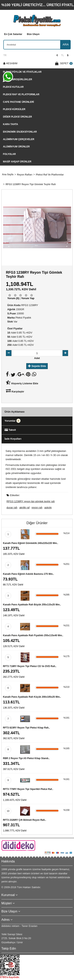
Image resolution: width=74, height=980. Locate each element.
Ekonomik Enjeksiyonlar (20, 132)
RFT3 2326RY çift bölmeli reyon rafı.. (25, 820)
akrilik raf (24, 507)
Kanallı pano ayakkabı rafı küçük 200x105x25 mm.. (32, 697)
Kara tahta (10, 124)
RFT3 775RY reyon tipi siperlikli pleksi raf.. (28, 789)
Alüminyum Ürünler (16, 147)
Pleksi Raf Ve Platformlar (21, 94)
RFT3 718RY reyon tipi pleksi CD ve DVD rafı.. (30, 666)
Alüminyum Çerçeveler (19, 139)
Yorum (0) (13, 298)
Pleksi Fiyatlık (23, 318)
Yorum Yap (28, 298)
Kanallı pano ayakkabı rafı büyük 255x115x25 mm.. (32, 605)
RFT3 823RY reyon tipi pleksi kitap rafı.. (26, 728)
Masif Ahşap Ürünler (17, 162)
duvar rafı (12, 507)
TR (5, 55)
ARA (66, 44)
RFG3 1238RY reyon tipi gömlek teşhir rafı (31, 501)
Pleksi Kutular (13, 87)
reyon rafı (37, 507)
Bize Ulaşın (33, 34)
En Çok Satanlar (13, 34)
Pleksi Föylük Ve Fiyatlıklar (22, 72)
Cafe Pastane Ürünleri (18, 102)
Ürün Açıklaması (15, 412)
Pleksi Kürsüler (14, 109)
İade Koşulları (13, 439)
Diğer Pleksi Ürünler (17, 117)
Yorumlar (13, 421)
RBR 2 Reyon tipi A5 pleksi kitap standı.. (26, 758)
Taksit (10, 430)
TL (62, 55)
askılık (48, 507)
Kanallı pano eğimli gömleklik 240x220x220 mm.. (30, 543)
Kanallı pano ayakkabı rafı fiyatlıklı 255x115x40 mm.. (33, 635)
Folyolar (9, 154)
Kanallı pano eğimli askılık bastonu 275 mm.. (28, 574)
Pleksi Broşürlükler (17, 79)
